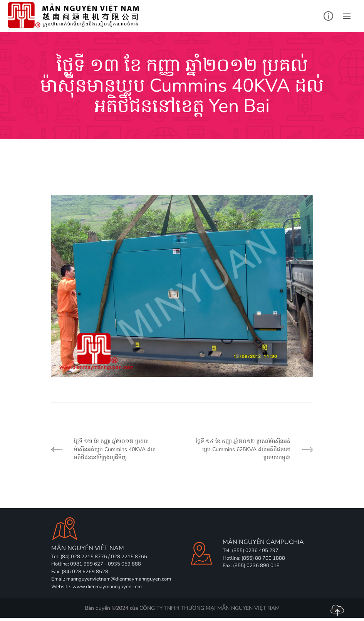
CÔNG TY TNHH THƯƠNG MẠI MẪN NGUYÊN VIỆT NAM (210, 608)
